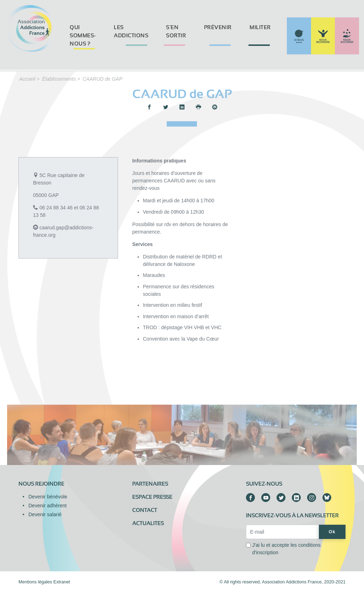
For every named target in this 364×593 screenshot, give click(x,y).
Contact (145, 510)
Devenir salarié (45, 514)
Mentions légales (35, 582)
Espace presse (152, 497)
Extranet (62, 582)
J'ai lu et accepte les (286, 549)
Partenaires (150, 484)
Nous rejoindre (41, 484)
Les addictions (131, 31)
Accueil (27, 79)
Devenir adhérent (47, 506)
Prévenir (218, 27)
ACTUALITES (148, 523)
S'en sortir (176, 31)
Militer (260, 27)
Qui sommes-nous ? (83, 36)
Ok (332, 532)
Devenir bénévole (48, 497)
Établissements (59, 79)
